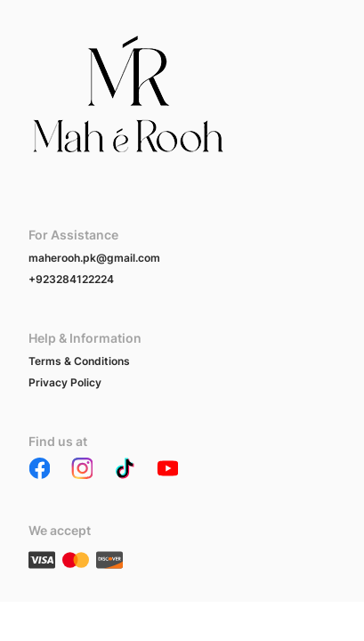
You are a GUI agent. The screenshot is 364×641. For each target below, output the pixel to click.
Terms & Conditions (79, 361)
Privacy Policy (65, 382)
